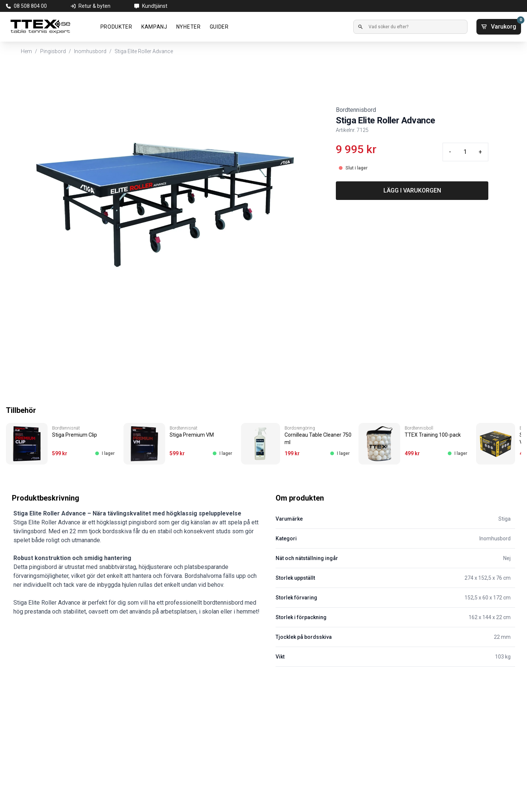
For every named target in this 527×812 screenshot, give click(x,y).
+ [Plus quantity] (480, 152)
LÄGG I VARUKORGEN (412, 190)
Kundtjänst (155, 6)
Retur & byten (94, 6)
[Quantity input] (465, 152)
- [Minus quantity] (450, 152)
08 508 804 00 (30, 6)
